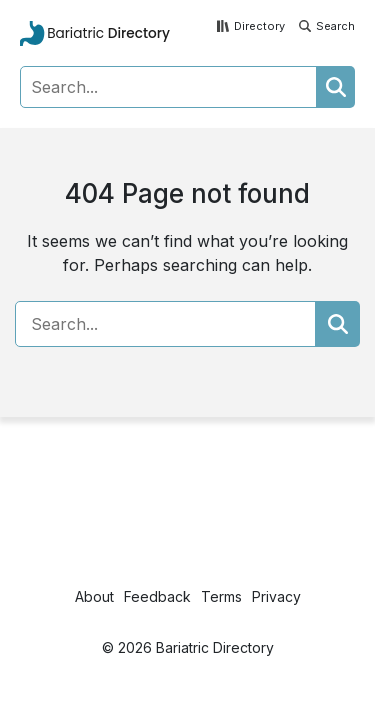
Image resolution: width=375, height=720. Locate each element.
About (94, 596)
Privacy (276, 596)
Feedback (157, 596)
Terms (221, 596)
